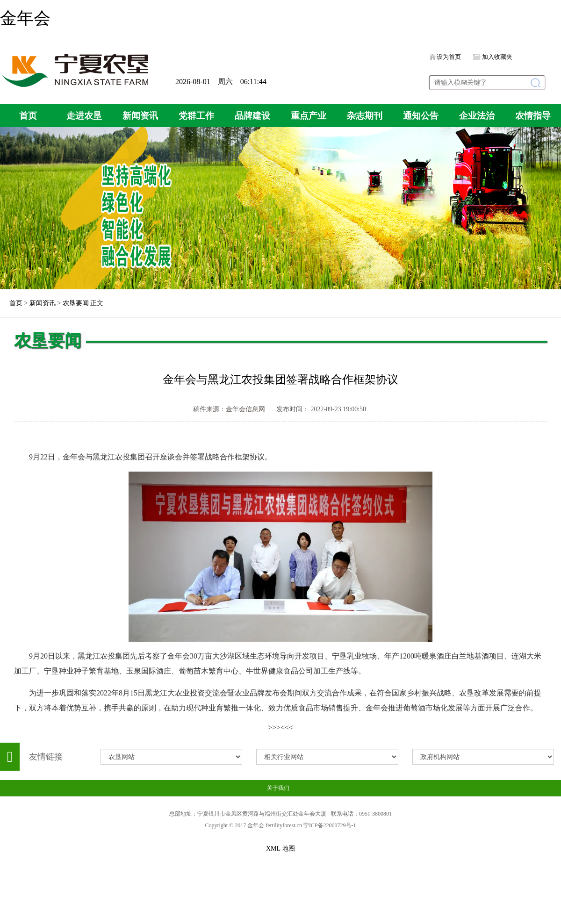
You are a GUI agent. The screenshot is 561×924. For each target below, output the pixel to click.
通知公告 (421, 116)
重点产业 (309, 116)
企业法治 (477, 116)
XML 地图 (280, 849)
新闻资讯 (140, 116)
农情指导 (533, 116)
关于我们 (278, 788)
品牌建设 (252, 116)
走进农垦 (84, 116)
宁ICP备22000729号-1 (330, 825)
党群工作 (196, 116)
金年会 (25, 18)
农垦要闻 (76, 303)
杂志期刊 (365, 116)
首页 (28, 116)
